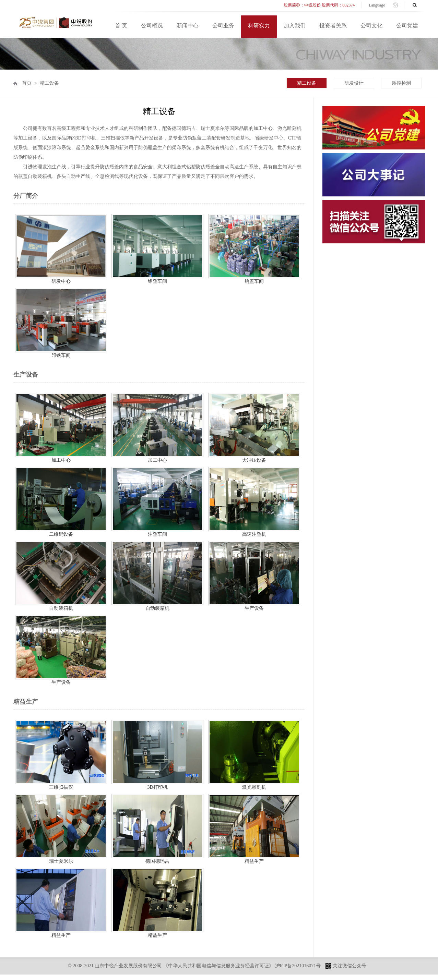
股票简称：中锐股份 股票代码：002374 (319, 5)
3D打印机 (157, 787)
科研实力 (259, 26)
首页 (27, 83)
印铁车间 (61, 355)
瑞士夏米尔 (61, 861)
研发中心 (63, 281)
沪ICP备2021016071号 (298, 966)
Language (377, 5)
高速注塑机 (254, 534)
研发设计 (354, 83)
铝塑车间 (157, 281)
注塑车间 (157, 534)
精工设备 (49, 83)
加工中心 (61, 460)
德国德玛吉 (157, 861)
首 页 (121, 26)
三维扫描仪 (61, 787)
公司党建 (407, 26)
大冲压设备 (254, 460)
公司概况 (152, 26)
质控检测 (401, 83)
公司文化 (371, 26)
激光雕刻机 (254, 787)
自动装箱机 (61, 608)
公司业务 (223, 26)
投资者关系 (333, 26)
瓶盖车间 (254, 281)
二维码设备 (61, 534)
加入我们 (295, 26)
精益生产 (254, 861)
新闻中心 (188, 26)
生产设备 (254, 608)
